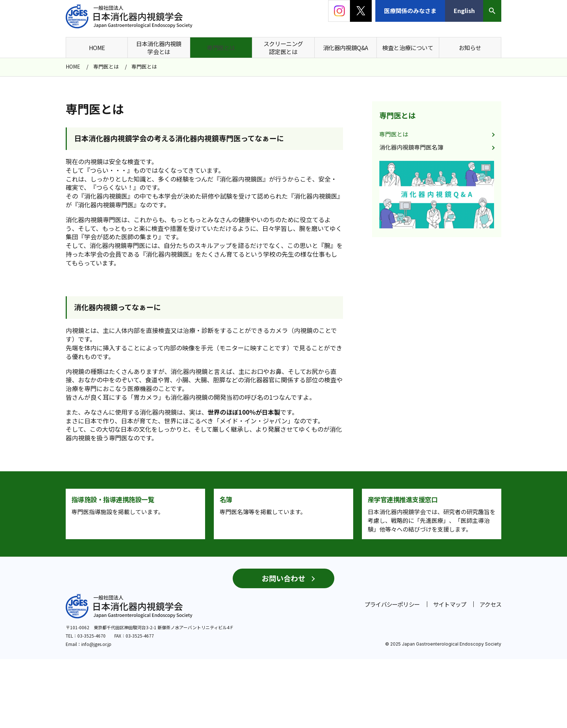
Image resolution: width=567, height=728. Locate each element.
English (464, 11)
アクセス (490, 673)
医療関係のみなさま (410, 11)
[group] (437, 195)
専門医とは (397, 115)
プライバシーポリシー (392, 673)
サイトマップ (450, 673)
